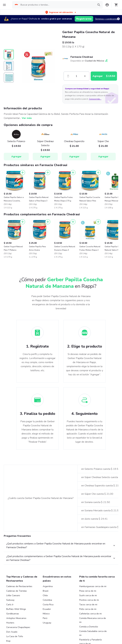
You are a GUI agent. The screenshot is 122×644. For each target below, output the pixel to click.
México (46, 614)
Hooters (10, 623)
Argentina (48, 586)
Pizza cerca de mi (88, 591)
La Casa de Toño (15, 636)
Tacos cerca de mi (88, 605)
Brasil (46, 591)
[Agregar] (23, 173)
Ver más (27, 118)
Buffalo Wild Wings (16, 609)
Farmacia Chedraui (82, 57)
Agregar (16, 157)
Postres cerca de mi (89, 600)
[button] (61, 12)
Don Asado (12, 632)
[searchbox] (57, 5)
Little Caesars (13, 595)
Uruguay (47, 623)
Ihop (8, 641)
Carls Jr (10, 605)
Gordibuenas (13, 614)
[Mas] (85, 76)
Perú (45, 618)
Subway (10, 600)
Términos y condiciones (106, 19)
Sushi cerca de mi (88, 595)
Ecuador (47, 609)
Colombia (47, 600)
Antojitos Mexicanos (16, 618)
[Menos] (68, 76)
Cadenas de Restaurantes (19, 586)
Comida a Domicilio (89, 627)
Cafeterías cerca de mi (90, 614)
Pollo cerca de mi (88, 609)
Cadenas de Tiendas (17, 591)
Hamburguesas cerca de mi (93, 586)
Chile (45, 595)
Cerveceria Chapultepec (18, 627)
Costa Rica (48, 605)
